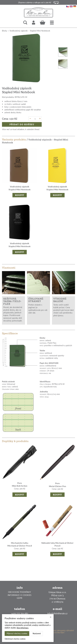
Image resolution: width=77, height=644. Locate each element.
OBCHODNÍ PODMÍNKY (20, 592)
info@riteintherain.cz (57, 613)
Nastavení (37, 633)
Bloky (5, 31)
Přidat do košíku (22, 124)
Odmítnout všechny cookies (15, 639)
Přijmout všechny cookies (17, 633)
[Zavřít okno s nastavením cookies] (51, 617)
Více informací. (23, 628)
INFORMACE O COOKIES (20, 595)
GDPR (20, 598)
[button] (52, 23)
